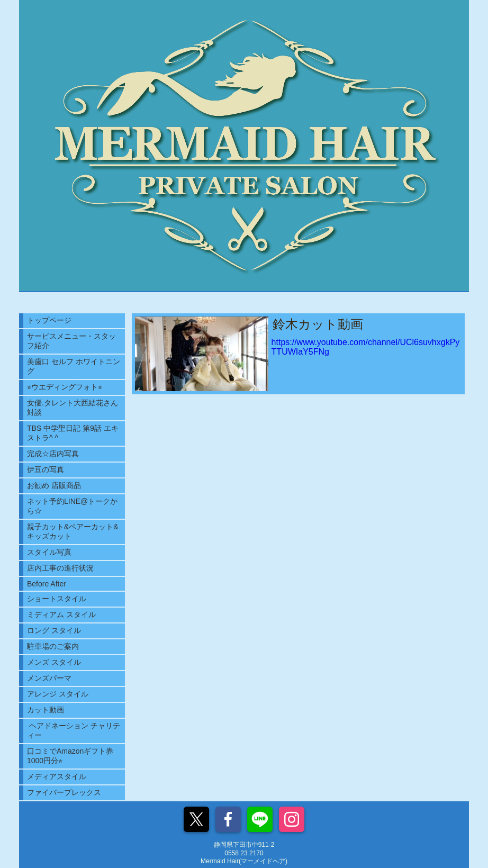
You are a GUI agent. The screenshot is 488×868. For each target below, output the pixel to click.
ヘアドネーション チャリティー (74, 730)
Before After (47, 584)
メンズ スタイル (54, 662)
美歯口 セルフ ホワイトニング (74, 366)
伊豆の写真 (46, 469)
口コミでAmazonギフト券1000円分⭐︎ (70, 756)
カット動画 (46, 710)
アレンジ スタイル (58, 694)
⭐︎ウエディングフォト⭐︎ (65, 387)
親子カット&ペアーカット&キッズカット (73, 531)
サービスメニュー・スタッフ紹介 (71, 341)
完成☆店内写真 (53, 454)
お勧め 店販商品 (54, 485)
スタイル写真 (49, 552)
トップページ (49, 320)
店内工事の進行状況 (60, 568)
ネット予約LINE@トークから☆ (72, 506)
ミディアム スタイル (61, 614)
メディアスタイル (57, 776)
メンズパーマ (49, 678)
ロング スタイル (54, 630)
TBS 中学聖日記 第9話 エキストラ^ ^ (73, 433)
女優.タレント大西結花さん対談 (73, 408)
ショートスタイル (57, 599)
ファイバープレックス (64, 792)
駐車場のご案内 (53, 646)
